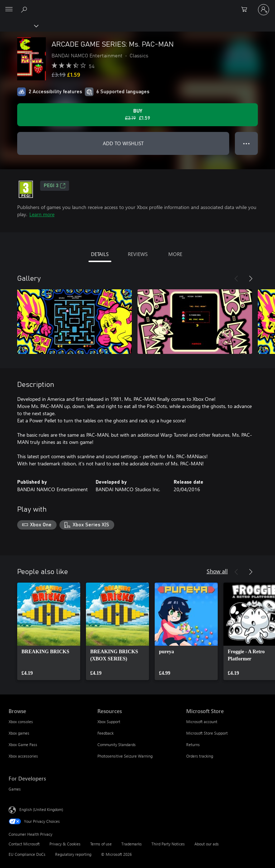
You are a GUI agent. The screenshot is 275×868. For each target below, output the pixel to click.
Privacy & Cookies (65, 844)
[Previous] (236, 279)
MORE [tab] (175, 254)
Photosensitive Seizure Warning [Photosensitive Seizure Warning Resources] (125, 756)
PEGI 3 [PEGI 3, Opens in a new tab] (55, 186)
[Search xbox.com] (25, 9)
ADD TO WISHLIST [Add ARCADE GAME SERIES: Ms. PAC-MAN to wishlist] (123, 143)
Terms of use (101, 844)
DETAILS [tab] (100, 254)
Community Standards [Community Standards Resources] (117, 744)
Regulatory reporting (73, 854)
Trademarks (132, 844)
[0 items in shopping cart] (246, 10)
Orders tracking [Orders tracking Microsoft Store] (200, 756)
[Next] (251, 279)
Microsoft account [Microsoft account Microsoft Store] (202, 722)
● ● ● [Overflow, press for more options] (247, 143)
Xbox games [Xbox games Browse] (19, 733)
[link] (49, 631)
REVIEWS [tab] (138, 254)
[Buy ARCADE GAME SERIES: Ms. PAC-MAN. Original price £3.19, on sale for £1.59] (137, 115)
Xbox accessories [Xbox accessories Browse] (23, 756)
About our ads (207, 844)
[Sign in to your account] (264, 10)
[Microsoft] (137, 5)
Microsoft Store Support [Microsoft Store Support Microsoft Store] (207, 733)
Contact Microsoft (24, 844)
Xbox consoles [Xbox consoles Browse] (21, 722)
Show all (217, 571)
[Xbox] (19, 25)
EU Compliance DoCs (27, 854)
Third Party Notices (168, 844)
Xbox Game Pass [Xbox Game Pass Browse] (23, 744)
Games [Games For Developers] (15, 789)
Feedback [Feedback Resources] (105, 733)
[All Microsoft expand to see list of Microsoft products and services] (9, 10)
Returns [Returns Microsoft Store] (193, 744)
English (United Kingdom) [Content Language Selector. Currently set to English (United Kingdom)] (41, 809)
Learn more (42, 214)
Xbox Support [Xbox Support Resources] (109, 722)
